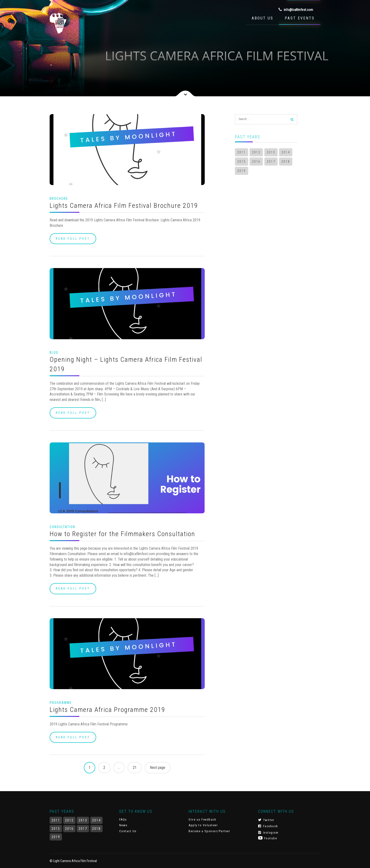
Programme (61, 703)
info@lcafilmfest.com (296, 9)
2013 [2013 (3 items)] (271, 152)
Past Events (300, 18)
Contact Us (128, 831)
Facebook (268, 826)
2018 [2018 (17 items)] (286, 162)
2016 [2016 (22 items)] (256, 162)
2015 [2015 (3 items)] (242, 162)
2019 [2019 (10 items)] (242, 171)
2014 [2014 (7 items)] (286, 152)
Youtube (268, 838)
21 (135, 768)
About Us (263, 18)
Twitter (266, 820)
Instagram (268, 832)
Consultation (62, 527)
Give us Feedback (202, 819)
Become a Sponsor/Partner (209, 831)
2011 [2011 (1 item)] (242, 152)
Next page (158, 768)
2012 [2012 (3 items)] (256, 152)
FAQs (123, 819)
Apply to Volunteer (203, 825)
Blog (54, 353)
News (123, 825)
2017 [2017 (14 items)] (271, 162)
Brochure (59, 199)
